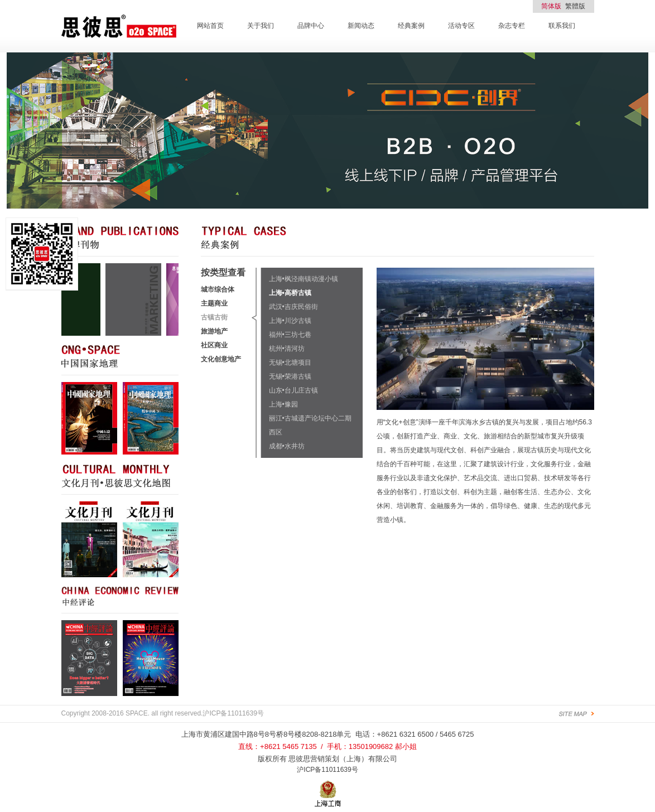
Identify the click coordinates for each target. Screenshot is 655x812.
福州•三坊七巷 (290, 335)
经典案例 (411, 26)
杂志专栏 (512, 26)
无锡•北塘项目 (290, 362)
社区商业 (214, 345)
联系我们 (562, 26)
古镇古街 (214, 317)
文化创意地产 (221, 359)
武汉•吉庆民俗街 (293, 307)
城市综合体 (218, 289)
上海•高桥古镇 (290, 293)
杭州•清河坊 (287, 349)
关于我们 (261, 26)
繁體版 (575, 6)
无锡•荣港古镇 (290, 376)
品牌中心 (311, 26)
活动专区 (461, 26)
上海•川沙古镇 (290, 321)
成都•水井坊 (287, 446)
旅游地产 (214, 331)
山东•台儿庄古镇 (293, 390)
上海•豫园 (283, 404)
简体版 (551, 6)
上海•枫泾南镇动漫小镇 (304, 279)
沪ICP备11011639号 (327, 770)
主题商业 (214, 303)
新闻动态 (361, 26)
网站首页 (210, 26)
